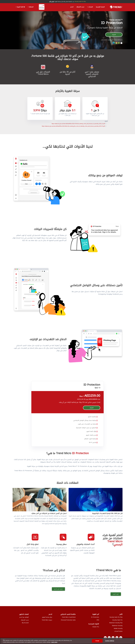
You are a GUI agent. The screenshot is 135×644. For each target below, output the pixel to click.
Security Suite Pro (117, 620)
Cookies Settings (110, 641)
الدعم (72, 7)
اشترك (114, 34)
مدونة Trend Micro (47, 620)
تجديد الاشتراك (80, 7)
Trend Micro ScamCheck (69, 617)
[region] (67, 641)
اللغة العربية (21, 7)
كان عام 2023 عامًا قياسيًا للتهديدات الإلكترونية (107, 513)
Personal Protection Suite (68, 620)
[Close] (132, 641)
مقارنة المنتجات (118, 631)
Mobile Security (118, 628)
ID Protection (95, 617)
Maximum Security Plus (116, 623)
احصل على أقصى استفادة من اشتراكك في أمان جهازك (49, 513)
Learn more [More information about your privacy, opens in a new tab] (54, 642)
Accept (97, 641)
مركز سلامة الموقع (47, 617)
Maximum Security (117, 625)
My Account (25, 623)
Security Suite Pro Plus (116, 617)
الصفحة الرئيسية (100, 7)
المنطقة (31, 7)
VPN (98, 620)
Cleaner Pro (96, 626)
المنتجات (91, 7)
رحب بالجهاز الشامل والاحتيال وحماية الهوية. (67, 2)
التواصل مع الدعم (24, 617)
